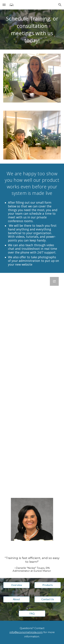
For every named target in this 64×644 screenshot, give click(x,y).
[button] (4, 5)
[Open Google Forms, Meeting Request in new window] (54, 281)
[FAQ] (32, 614)
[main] (32, 30)
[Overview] (17, 585)
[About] (17, 599)
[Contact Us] (48, 599)
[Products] (48, 585)
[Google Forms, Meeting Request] (32, 383)
